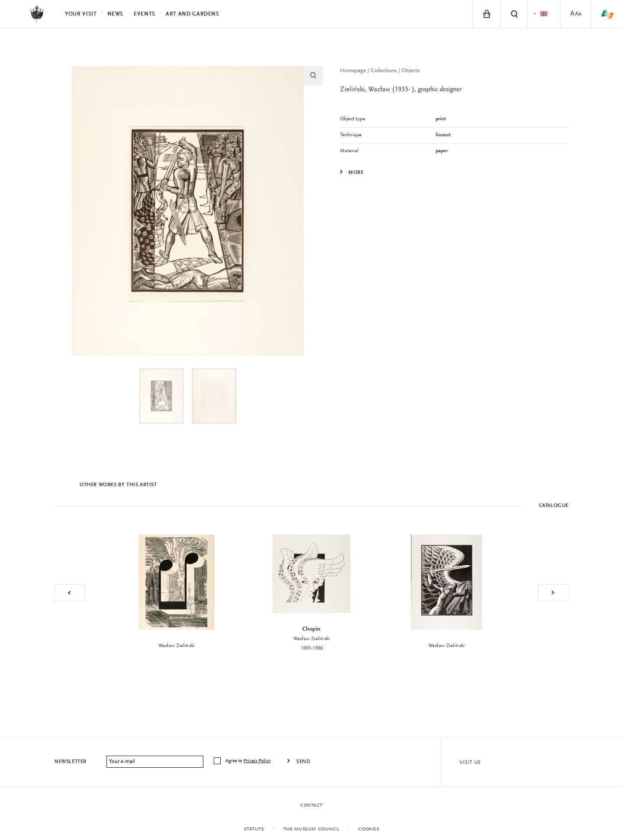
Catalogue (554, 506)
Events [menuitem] (145, 14)
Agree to (249, 761)
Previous (70, 593)
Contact (311, 806)
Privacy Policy (257, 761)
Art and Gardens (193, 14)
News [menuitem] (116, 14)
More (356, 173)
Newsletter (71, 762)
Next (553, 593)
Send (303, 762)
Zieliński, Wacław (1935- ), (401, 90)
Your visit (81, 14)
